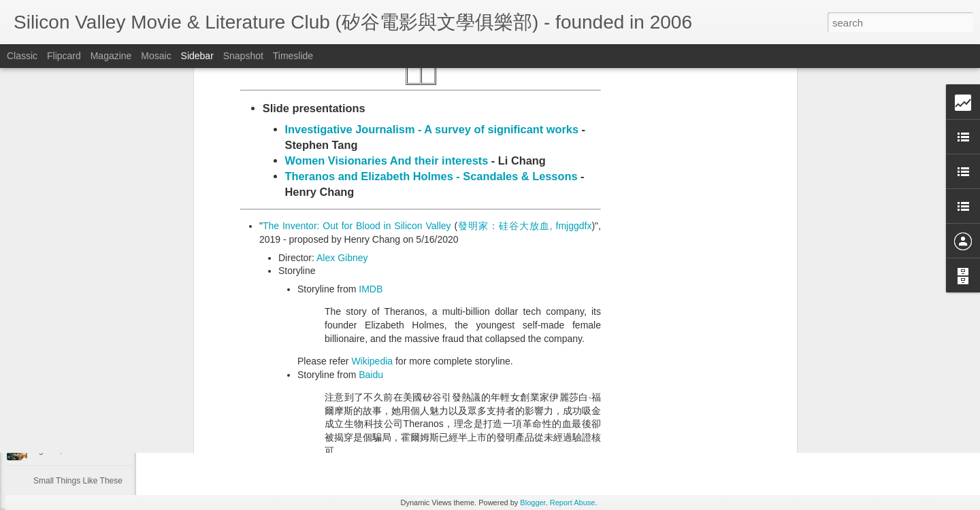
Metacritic (318, 342)
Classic (22, 56)
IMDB (371, 99)
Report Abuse (573, 503)
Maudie (47, 389)
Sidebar (197, 56)
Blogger (533, 503)
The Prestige (56, 358)
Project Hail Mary (64, 420)
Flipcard (64, 56)
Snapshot (243, 56)
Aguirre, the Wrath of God (80, 450)
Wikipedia (372, 171)
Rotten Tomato (328, 316)
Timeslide (293, 56)
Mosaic (156, 56)
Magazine (111, 56)
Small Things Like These (78, 481)
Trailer (292, 284)
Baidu (371, 185)
